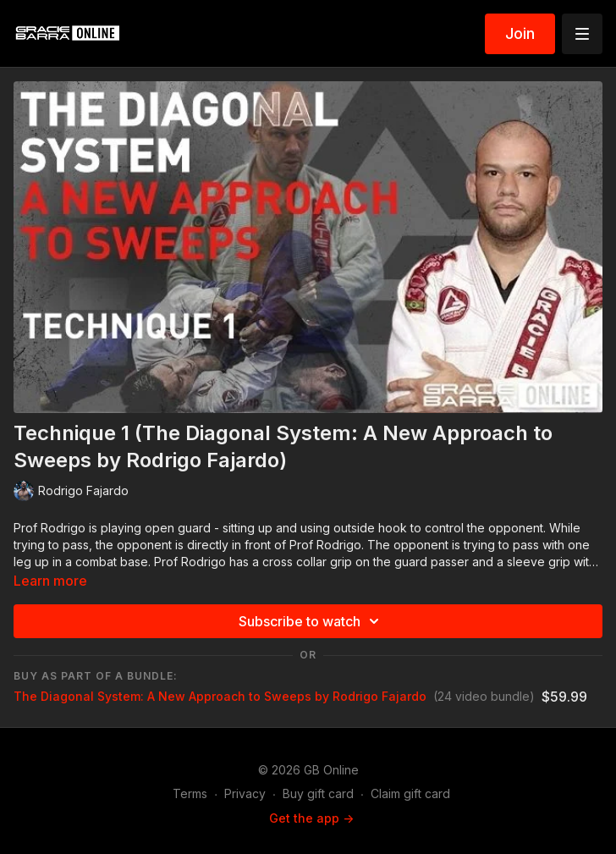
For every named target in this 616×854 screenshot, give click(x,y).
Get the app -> (311, 818)
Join (520, 33)
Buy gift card (318, 793)
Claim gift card (410, 793)
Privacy (245, 793)
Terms (190, 793)
